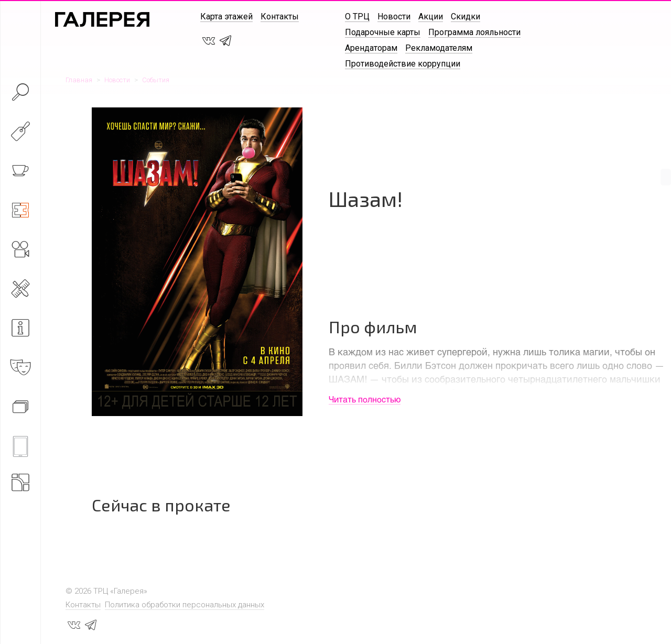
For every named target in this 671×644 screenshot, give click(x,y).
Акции (431, 17)
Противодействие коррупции (403, 64)
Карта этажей (226, 17)
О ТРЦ (357, 17)
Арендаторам (371, 48)
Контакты (280, 17)
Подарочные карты (383, 32)
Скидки (466, 17)
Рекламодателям (439, 48)
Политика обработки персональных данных (185, 605)
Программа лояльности (474, 32)
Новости (394, 17)
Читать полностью (365, 399)
